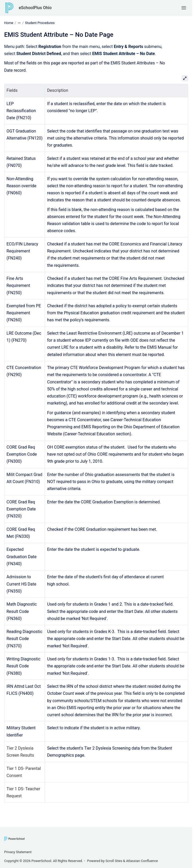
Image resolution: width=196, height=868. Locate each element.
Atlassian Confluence (142, 861)
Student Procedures (40, 23)
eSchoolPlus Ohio (35, 8)
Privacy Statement (18, 852)
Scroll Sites (114, 861)
